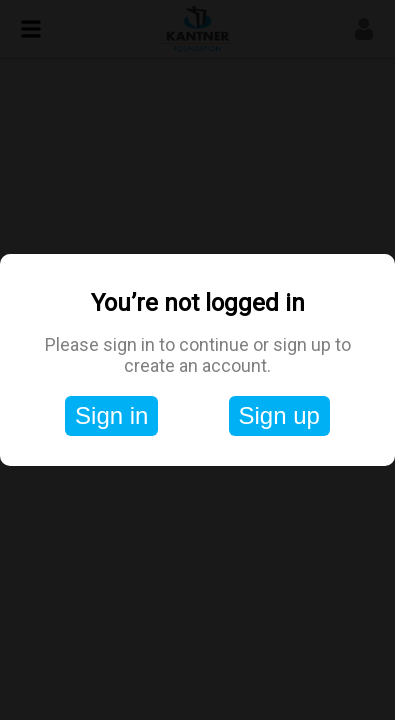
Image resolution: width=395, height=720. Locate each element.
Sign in (111, 415)
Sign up (279, 415)
